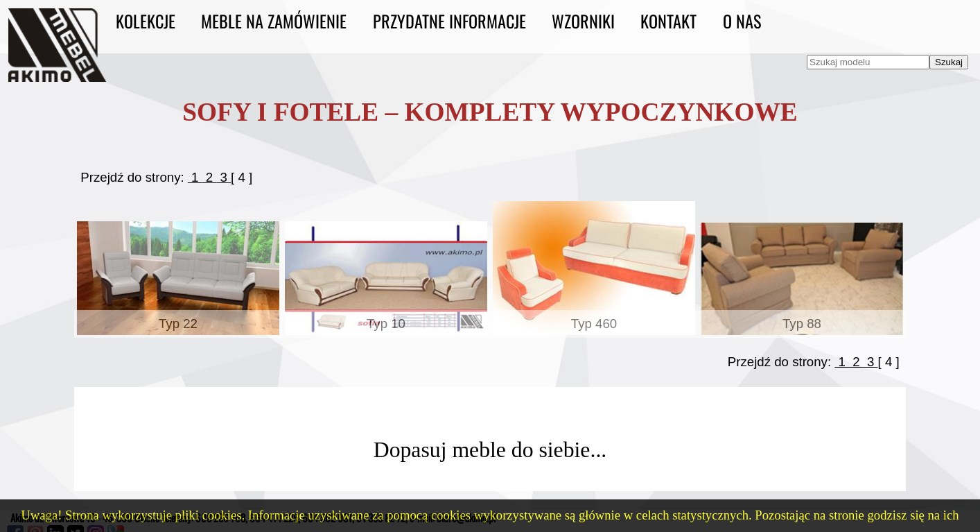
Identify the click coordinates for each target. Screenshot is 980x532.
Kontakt (668, 21)
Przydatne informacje (449, 21)
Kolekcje (146, 21)
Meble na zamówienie (274, 21)
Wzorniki (583, 21)
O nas (742, 21)
